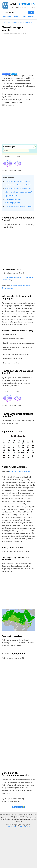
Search (31, 12)
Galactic (5, 280)
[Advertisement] (17, 55)
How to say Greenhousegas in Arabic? (18, 185)
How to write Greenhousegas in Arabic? (19, 188)
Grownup (5, 277)
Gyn (10, 280)
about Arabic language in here (20, 471)
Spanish (23, 17)
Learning (31, 17)
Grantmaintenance (16, 277)
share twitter (14, 74)
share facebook (6, 74)
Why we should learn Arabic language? (18, 192)
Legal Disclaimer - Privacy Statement (19, 826)
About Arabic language (13, 199)
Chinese (16, 17)
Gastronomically (29, 277)
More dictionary (18, 807)
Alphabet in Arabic (11, 196)
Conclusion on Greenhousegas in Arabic (19, 206)
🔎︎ (34, 146)
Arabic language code (12, 203)
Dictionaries (7, 17)
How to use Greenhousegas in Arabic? (18, 181)
